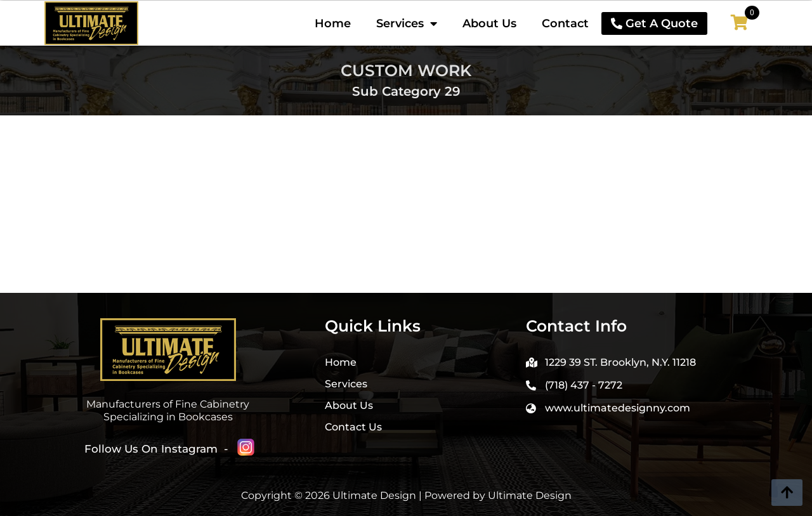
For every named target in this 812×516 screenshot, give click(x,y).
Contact (565, 23)
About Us (489, 23)
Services (407, 23)
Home (333, 23)
